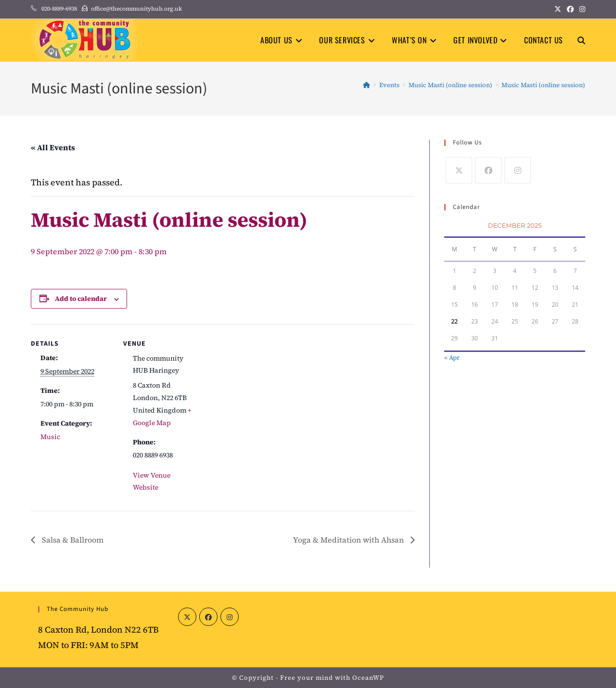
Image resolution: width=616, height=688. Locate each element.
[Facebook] (488, 170)
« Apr (452, 357)
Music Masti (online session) (543, 85)
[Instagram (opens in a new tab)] (581, 9)
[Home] (366, 85)
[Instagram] (518, 170)
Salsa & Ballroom (72, 540)
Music (50, 437)
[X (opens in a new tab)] (558, 9)
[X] (459, 170)
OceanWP (368, 678)
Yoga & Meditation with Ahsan (349, 540)
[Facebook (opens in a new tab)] (570, 9)
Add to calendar (81, 299)
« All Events (53, 147)
